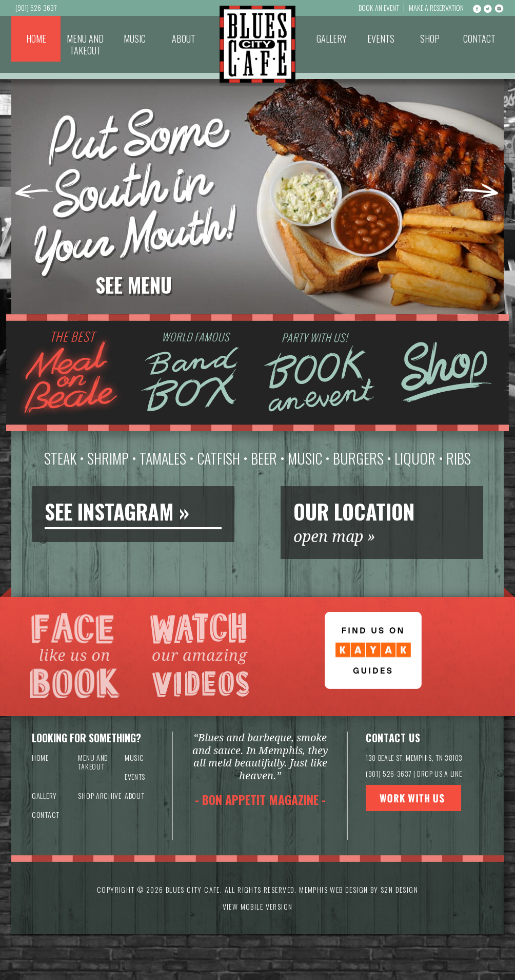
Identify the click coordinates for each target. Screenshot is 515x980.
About (184, 39)
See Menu (134, 285)
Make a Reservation (436, 7)
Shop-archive (100, 795)
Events (381, 39)
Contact (479, 39)
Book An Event (379, 7)
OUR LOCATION (354, 511)
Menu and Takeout (85, 44)
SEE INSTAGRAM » (117, 511)
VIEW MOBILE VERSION (258, 906)
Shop (430, 39)
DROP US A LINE (439, 773)
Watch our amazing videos (200, 657)
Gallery (332, 39)
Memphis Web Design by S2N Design (359, 889)
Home (36, 39)
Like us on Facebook (74, 657)
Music (135, 39)
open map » (334, 537)
